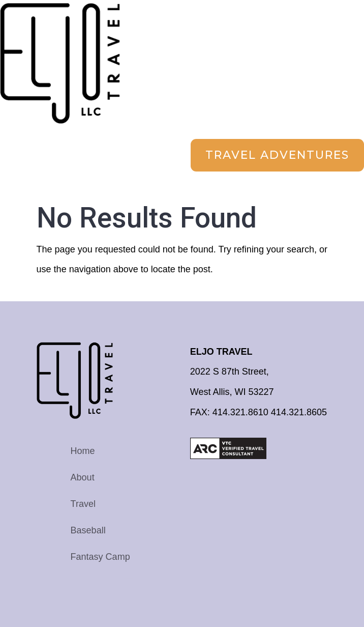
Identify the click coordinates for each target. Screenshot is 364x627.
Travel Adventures (277, 155)
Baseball (88, 530)
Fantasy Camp (100, 557)
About (83, 477)
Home (83, 451)
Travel (83, 504)
